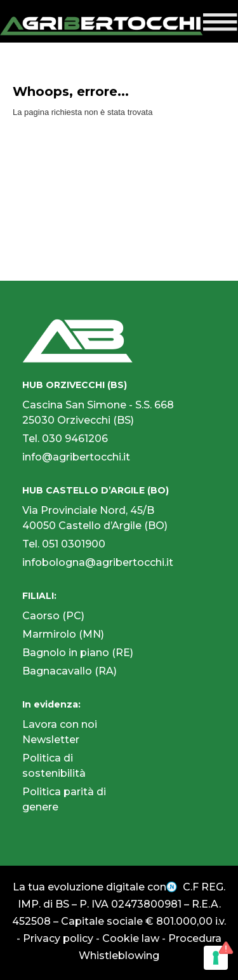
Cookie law (131, 938)
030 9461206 (75, 439)
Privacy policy (58, 938)
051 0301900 (74, 544)
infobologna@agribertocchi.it (98, 562)
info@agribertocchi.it (76, 457)
